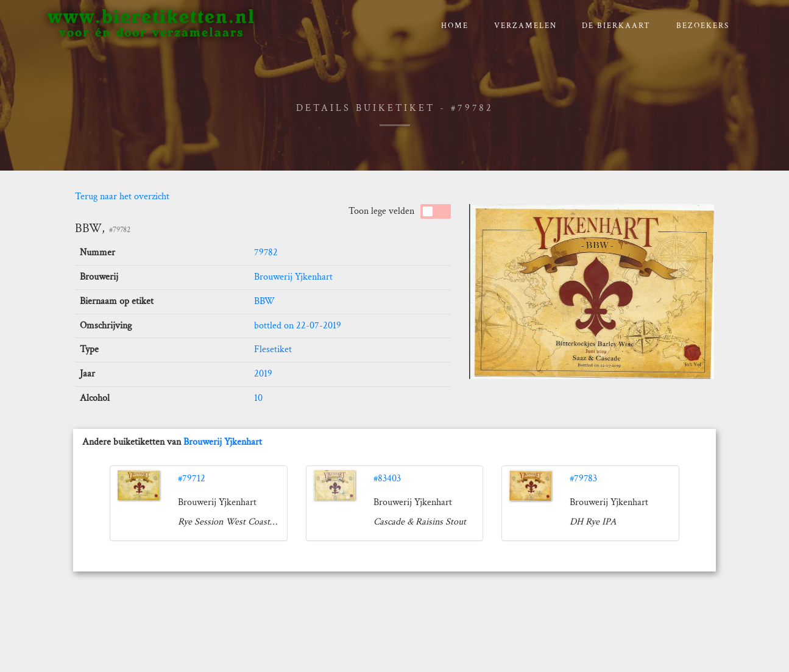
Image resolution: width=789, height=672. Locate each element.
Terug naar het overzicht (122, 196)
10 (258, 398)
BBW (264, 301)
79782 (266, 253)
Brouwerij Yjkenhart (293, 277)
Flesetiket (273, 349)
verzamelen (525, 26)
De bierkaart (616, 26)
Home (455, 26)
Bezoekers (703, 26)
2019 (263, 374)
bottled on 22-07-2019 (298, 326)
